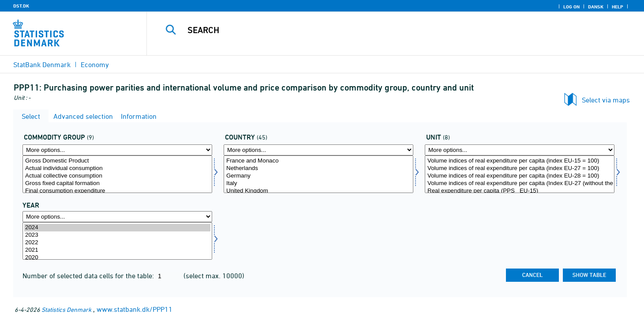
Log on (571, 7)
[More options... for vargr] (117, 150)
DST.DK (21, 6)
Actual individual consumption (117, 168)
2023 (117, 235)
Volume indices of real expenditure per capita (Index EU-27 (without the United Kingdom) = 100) (520, 184)
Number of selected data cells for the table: (89, 276)
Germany (318, 176)
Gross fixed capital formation (117, 184)
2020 (117, 258)
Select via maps (606, 100)
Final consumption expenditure (117, 191)
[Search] (380, 30)
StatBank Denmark (42, 64)
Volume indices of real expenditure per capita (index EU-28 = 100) (520, 176)
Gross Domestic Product (117, 161)
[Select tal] (520, 174)
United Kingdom (318, 191)
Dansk (596, 7)
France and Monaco (318, 161)
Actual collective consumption (117, 176)
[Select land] (318, 174)
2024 (117, 228)
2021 (117, 250)
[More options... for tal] (520, 150)
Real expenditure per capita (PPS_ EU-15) (520, 191)
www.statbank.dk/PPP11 (135, 309)
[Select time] (117, 241)
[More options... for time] (117, 217)
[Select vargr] (117, 174)
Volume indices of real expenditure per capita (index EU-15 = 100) (520, 161)
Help (618, 7)
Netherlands (318, 168)
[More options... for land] (318, 150)
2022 (117, 243)
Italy (318, 184)
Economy (95, 64)
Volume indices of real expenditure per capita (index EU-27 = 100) (520, 168)
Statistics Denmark (66, 309)
